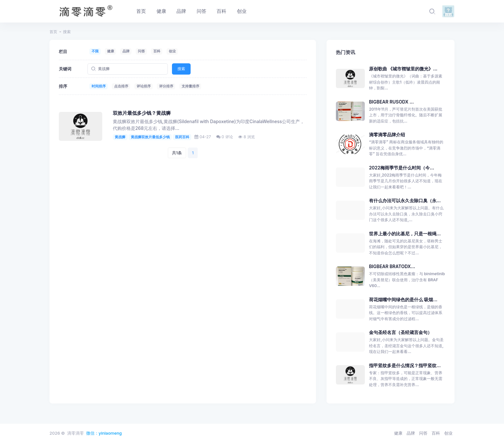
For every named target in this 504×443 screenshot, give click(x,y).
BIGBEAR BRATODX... (392, 266)
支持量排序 (190, 86)
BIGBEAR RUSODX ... (392, 102)
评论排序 (144, 86)
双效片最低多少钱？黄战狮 (142, 113)
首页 (53, 32)
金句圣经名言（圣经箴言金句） (401, 332)
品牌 (126, 51)
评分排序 (166, 86)
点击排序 (121, 86)
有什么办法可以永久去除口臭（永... (405, 200)
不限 (95, 51)
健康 (111, 51)
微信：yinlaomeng (104, 433)
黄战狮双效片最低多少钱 (150, 137)
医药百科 (182, 137)
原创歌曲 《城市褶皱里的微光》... (403, 69)
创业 (172, 51)
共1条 (177, 153)
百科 (157, 51)
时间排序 (99, 86)
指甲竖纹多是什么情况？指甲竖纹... (405, 365)
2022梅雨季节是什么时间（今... (402, 168)
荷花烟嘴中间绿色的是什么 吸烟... (403, 299)
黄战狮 (120, 137)
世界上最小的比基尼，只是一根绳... (405, 234)
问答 (141, 51)
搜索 (181, 69)
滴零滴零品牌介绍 (387, 135)
